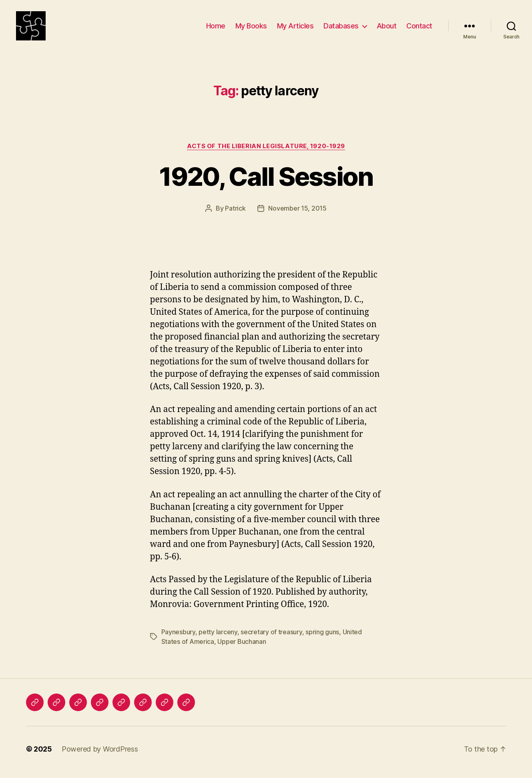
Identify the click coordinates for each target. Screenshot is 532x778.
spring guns (322, 638)
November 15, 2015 (297, 215)
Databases (341, 29)
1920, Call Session (266, 183)
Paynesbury (178, 638)
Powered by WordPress (100, 755)
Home (216, 29)
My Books (251, 29)
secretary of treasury (271, 638)
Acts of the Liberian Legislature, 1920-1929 (266, 153)
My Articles (295, 29)
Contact (419, 29)
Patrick (235, 215)
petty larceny (218, 638)
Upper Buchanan (242, 648)
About (387, 29)
